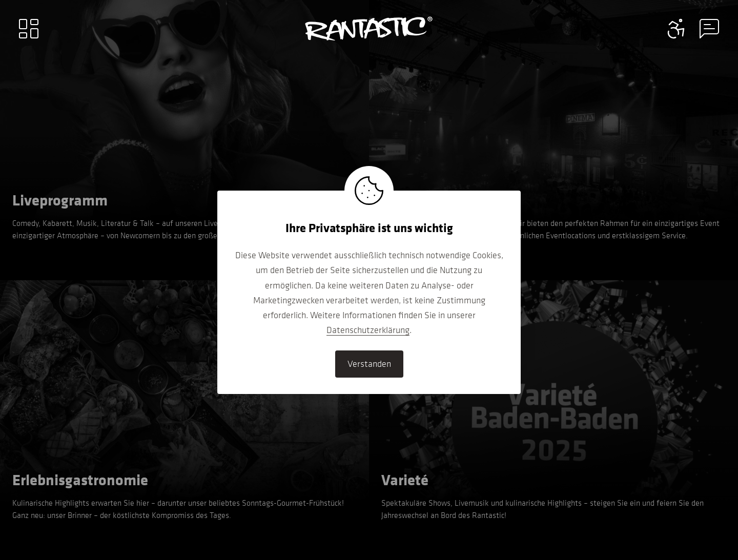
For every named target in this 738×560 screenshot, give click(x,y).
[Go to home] (369, 29)
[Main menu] (29, 29)
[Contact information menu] (676, 29)
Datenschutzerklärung (368, 330)
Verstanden (369, 364)
